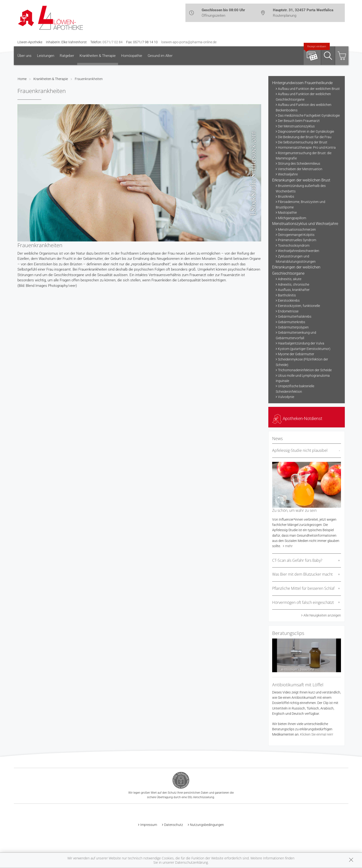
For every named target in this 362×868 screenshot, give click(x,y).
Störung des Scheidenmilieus (299, 164)
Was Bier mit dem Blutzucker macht (302, 574)
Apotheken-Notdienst (297, 418)
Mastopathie (287, 213)
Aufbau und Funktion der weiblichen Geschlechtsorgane (303, 97)
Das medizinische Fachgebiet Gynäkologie (309, 115)
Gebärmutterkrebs (292, 322)
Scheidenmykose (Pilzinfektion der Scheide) (302, 362)
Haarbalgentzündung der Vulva (301, 343)
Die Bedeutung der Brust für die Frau (305, 137)
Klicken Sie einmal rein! (317, 734)
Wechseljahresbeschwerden (299, 251)
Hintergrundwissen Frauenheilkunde (302, 83)
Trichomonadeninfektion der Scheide (305, 370)
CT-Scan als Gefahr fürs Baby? (297, 560)
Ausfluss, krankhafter (294, 290)
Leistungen (46, 56)
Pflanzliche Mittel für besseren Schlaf (303, 588)
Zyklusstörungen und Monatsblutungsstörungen (296, 259)
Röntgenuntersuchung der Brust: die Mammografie (304, 156)
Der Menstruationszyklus (296, 126)
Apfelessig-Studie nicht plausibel (300, 450)
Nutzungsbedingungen (207, 825)
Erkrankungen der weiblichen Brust (301, 180)
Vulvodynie (286, 397)
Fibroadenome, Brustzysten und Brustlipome (300, 204)
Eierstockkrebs (289, 300)
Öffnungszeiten (213, 16)
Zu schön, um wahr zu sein (294, 510)
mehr (289, 546)
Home (22, 79)
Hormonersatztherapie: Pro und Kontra (307, 147)
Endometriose (288, 311)
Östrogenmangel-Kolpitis (296, 235)
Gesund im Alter (160, 56)
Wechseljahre (288, 174)
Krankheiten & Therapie (98, 56)
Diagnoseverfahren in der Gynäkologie (306, 131)
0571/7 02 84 (113, 42)
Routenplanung (285, 16)
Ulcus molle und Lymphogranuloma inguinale (303, 378)
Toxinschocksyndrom (294, 246)
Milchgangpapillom (292, 218)
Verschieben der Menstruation (300, 169)
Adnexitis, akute (290, 279)
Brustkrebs (286, 197)
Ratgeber (67, 56)
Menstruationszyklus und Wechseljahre (305, 224)
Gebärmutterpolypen (293, 327)
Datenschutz (174, 825)
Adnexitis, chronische (294, 284)
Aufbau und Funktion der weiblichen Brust (309, 89)
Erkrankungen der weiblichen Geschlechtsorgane (296, 270)
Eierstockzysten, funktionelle (299, 306)
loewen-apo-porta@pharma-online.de (189, 42)
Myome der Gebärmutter (296, 354)
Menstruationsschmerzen (297, 229)
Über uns (24, 56)
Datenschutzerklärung (192, 862)
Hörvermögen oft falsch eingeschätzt (303, 602)
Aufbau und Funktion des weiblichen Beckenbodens (304, 107)
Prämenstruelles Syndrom (297, 240)
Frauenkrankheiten (89, 79)
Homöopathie (132, 56)
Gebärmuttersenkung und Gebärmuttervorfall (296, 335)
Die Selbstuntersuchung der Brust (303, 142)
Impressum (149, 825)
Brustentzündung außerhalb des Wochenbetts (301, 188)
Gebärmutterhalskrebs (295, 317)
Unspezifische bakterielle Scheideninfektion (295, 389)
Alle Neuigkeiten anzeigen (322, 615)
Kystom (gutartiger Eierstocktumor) (304, 349)
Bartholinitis (287, 295)
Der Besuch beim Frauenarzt (299, 121)
